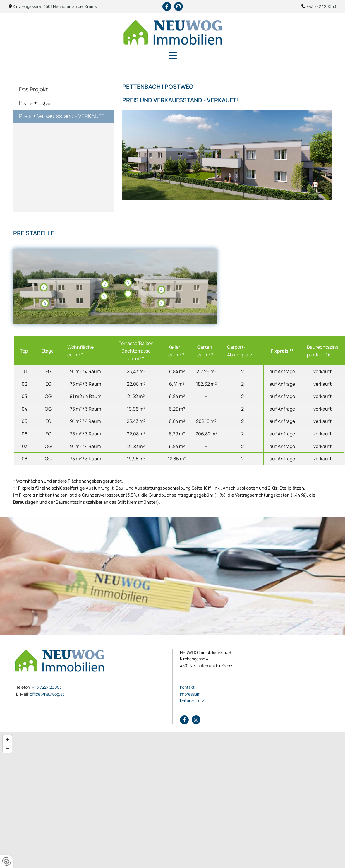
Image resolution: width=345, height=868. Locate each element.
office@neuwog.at (40, 694)
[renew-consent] (7, 861)
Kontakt (187, 687)
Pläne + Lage (35, 103)
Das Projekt (33, 89)
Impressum (190, 694)
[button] (172, 56)
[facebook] (167, 6)
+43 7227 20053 (47, 687)
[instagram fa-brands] (178, 6)
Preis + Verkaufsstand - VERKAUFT (62, 116)
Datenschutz (192, 700)
